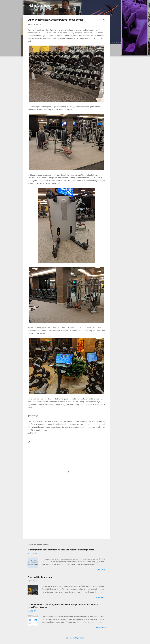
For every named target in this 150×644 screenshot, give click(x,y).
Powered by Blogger (75, 638)
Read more (101, 570)
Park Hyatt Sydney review (40, 577)
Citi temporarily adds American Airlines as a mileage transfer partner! (61, 550)
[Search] (126, 6)
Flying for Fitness (39, 6)
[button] (104, 20)
